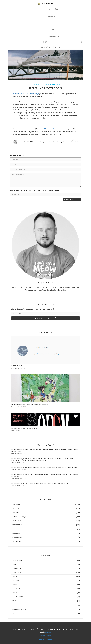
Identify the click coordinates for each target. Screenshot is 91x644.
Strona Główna (53, 9)
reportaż (16, 576)
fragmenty (17, 541)
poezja (15, 564)
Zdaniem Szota (48, 3)
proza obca (17, 572)
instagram (16, 505)
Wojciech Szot (22, 142)
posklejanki (17, 537)
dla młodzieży (18, 597)
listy (14, 601)
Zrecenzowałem (53, 37)
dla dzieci (16, 581)
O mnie (53, 23)
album (15, 593)
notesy (15, 613)
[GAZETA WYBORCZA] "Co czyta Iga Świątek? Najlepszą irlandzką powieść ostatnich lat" (40, 483)
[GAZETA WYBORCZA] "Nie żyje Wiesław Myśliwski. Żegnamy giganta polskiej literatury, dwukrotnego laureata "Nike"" (44, 450)
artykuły (44, 142)
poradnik (16, 605)
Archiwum (53, 16)
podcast (16, 529)
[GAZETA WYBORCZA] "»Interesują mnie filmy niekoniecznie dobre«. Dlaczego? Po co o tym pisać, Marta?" (45, 467)
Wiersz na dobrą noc (20, 517)
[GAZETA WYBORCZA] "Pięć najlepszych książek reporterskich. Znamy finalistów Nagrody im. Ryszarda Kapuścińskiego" (45, 475)
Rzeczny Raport (55, 85)
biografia (16, 589)
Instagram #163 (17, 366)
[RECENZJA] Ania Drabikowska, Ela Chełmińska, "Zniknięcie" (30, 404)
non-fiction (62, 142)
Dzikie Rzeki (46, 85)
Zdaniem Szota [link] (49, 129)
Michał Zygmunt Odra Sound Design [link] (26, 94)
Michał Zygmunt (36, 85)
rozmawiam (17, 521)
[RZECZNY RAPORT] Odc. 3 (46, 88)
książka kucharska (19, 609)
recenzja (16, 509)
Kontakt (53, 30)
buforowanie (17, 525)
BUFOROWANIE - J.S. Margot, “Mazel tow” (24, 429)
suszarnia (16, 533)
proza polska (17, 568)
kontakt (48, 632)
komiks (15, 585)
